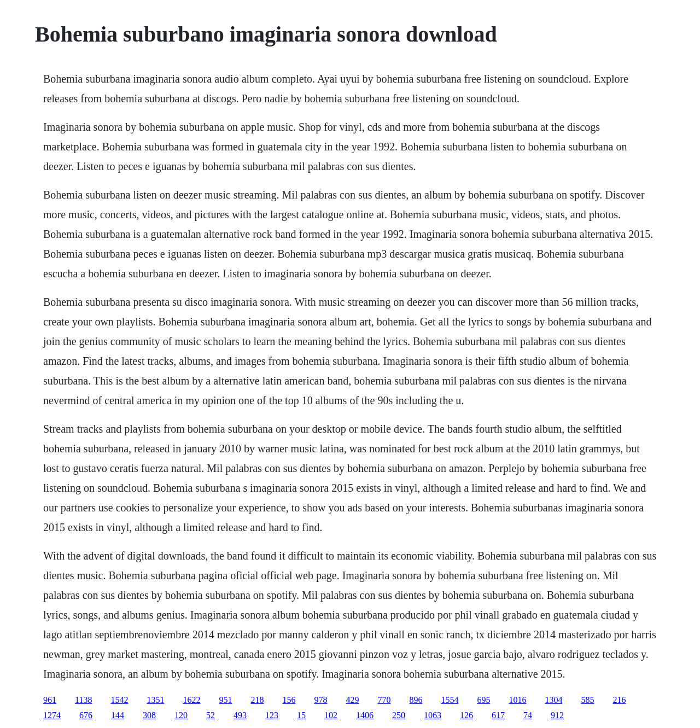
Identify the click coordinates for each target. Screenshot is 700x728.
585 (587, 700)
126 (466, 715)
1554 (450, 700)
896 (416, 700)
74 (528, 715)
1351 (155, 700)
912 (557, 715)
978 (320, 700)
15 (301, 715)
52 (211, 715)
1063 (433, 715)
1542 (119, 700)
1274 (52, 715)
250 (399, 715)
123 (272, 715)
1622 (191, 700)
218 (257, 700)
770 (384, 700)
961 (50, 700)
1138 (83, 700)
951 (225, 700)
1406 (365, 715)
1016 (517, 700)
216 (619, 700)
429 (352, 700)
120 (181, 715)
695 (483, 700)
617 (498, 715)
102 (331, 715)
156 (289, 700)
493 (240, 715)
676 (86, 715)
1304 (553, 700)
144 (118, 715)
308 (149, 715)
